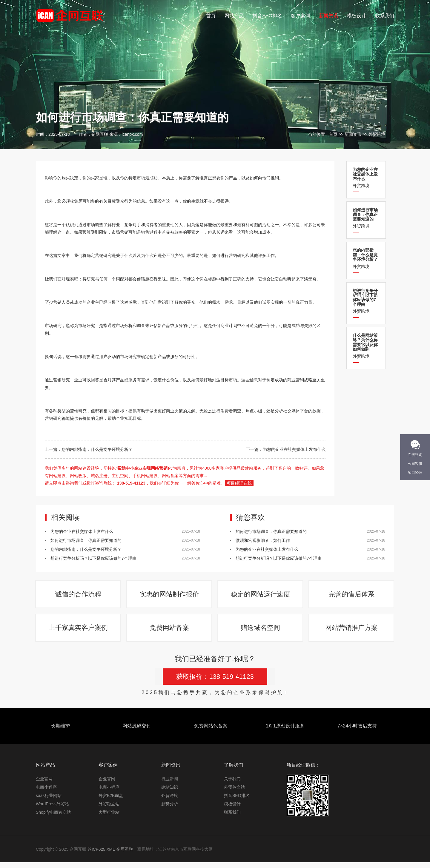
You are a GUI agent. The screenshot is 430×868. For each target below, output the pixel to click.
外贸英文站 (234, 793)
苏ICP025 (97, 855)
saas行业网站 (49, 801)
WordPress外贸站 (52, 810)
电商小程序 (46, 793)
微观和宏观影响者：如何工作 (263, 540)
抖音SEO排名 (267, 16)
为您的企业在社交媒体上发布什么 (294, 449)
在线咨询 (415, 455)
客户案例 (300, 16)
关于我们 (232, 784)
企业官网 (44, 784)
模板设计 (357, 16)
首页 (211, 16)
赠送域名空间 (261, 632)
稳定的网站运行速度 (261, 596)
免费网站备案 (170, 632)
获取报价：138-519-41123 (215, 682)
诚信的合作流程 (79, 596)
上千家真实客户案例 (79, 632)
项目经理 (415, 473)
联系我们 (385, 16)
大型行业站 (109, 818)
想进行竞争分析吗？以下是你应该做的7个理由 (93, 558)
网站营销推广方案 (352, 632)
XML (111, 855)
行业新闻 (170, 784)
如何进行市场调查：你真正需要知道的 (86, 540)
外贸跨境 (377, 134)
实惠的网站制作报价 (170, 596)
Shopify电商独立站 (53, 818)
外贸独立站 (109, 810)
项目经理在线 (239, 483)
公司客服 (415, 464)
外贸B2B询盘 (111, 801)
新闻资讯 (328, 16)
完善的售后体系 (352, 596)
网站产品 (234, 16)
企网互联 (125, 855)
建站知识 (170, 793)
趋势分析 (170, 810)
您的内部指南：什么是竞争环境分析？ (97, 449)
